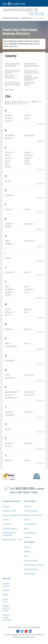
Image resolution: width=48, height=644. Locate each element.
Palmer (7, 343)
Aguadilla (8, 118)
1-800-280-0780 (36, 15)
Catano (27, 158)
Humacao (9, 244)
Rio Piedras (9, 378)
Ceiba (26, 161)
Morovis (8, 315)
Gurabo (8, 227)
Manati (7, 309)
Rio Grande (29, 375)
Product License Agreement (7, 617)
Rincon (7, 375)
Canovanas (29, 155)
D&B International (31, 569)
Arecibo (8, 121)
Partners (27, 547)
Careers (27, 520)
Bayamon (9, 138)
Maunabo (28, 309)
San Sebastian (10, 398)
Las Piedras (29, 289)
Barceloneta (10, 135)
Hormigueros (29, 241)
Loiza (26, 292)
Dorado (8, 181)
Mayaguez (9, 312)
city (16, 46)
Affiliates (27, 552)
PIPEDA (5, 595)
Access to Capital (31, 560)
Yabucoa (8, 460)
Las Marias (9, 289)
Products (6, 506)
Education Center (9, 511)
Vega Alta (9, 443)
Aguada (27, 115)
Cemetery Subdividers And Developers (31, 78)
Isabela (8, 258)
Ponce (27, 343)
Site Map (6, 590)
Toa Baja (28, 412)
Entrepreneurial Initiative (34, 565)
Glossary (6, 520)
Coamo (27, 164)
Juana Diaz (9, 272)
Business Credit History (33, 515)
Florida (27, 209)
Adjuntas (8, 115)
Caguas (27, 152)
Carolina (8, 158)
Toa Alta (8, 412)
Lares (26, 286)
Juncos (27, 272)
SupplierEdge (29, 574)
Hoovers (27, 537)
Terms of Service (25, 637)
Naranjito (28, 329)
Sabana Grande (11, 392)
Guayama (9, 224)
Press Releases (30, 524)
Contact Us (7, 524)
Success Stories (30, 533)
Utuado (8, 429)
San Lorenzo (29, 395)
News (26, 528)
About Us (28, 506)
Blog (26, 556)
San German (29, 392)
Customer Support (10, 528)
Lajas (7, 286)
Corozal (8, 167)
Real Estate (9, 90)
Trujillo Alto (9, 415)
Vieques (8, 446)
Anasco (27, 118)
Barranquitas (29, 135)
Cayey (7, 161)
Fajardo (8, 209)
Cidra (7, 164)
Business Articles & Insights (13, 515)
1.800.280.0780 (24, 489)
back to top (40, 124)
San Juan (8, 395)
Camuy (7, 155)
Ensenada (9, 195)
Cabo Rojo (9, 152)
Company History (31, 511)
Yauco (27, 460)
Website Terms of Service (6, 608)
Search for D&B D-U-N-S (12, 540)
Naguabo (8, 329)
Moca (26, 312)
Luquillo (8, 295)
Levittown (9, 292)
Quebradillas (10, 361)
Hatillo (7, 241)
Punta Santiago (11, 346)
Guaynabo (28, 224)
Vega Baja (28, 443)
